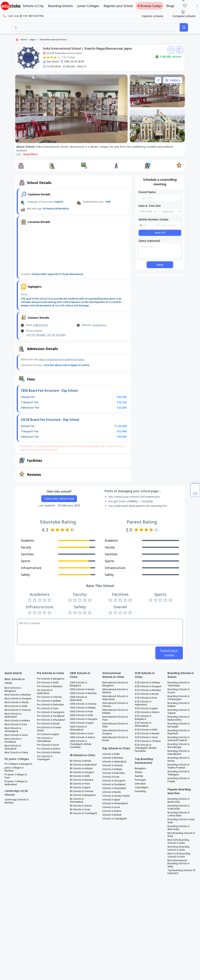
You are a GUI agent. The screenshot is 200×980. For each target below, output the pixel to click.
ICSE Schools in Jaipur (146, 708)
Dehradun (140, 784)
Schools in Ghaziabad (114, 788)
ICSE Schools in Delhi (146, 730)
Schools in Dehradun (114, 773)
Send (160, 265)
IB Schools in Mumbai (82, 780)
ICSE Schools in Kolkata (147, 683)
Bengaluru (140, 768)
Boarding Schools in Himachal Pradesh (179, 739)
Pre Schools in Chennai (49, 697)
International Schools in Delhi (115, 725)
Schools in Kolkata (112, 769)
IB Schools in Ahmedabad (77, 800)
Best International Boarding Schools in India (179, 864)
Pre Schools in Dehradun (50, 705)
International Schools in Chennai (115, 705)
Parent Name (147, 192)
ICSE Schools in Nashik (147, 734)
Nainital (139, 776)
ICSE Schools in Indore (147, 712)
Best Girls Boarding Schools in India (178, 841)
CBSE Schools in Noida (82, 689)
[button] (21, 166)
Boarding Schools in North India (179, 800)
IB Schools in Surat (80, 810)
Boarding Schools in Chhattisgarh (179, 698)
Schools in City (33, 6)
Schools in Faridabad (114, 784)
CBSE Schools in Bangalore (78, 684)
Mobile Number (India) (153, 219)
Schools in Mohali (112, 815)
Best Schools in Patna (16, 753)
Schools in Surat (111, 807)
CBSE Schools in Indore (82, 737)
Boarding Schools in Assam (179, 691)
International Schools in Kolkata (115, 711)
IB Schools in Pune (80, 784)
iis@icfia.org (40, 325)
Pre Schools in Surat (48, 745)
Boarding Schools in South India (179, 807)
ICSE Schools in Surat (146, 737)
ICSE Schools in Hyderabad (143, 703)
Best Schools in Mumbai (18, 695)
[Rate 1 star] (44, 57)
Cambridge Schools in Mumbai (17, 801)
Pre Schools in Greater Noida (49, 729)
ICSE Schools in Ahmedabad (143, 724)
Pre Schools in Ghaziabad (51, 720)
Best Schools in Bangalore (13, 689)
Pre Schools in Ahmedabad (45, 740)
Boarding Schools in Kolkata (179, 705)
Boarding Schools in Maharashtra (179, 718)
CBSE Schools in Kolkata (83, 708)
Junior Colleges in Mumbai (14, 769)
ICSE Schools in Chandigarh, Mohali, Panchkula (146, 748)
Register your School (118, 6)
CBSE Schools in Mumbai (83, 693)
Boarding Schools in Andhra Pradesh (179, 766)
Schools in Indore (112, 811)
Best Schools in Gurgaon (18, 699)
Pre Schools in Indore (49, 749)
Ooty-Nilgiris (142, 787)
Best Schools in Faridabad (13, 740)
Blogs (170, 6)
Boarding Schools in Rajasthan (179, 732)
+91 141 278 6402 (36, 335)
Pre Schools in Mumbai (50, 686)
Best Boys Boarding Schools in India (178, 848)
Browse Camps (150, 6)
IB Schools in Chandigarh (83, 813)
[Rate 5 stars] (59, 57)
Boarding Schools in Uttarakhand (179, 753)
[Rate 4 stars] (55, 57)
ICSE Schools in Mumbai (148, 690)
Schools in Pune (111, 777)
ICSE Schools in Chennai (148, 741)
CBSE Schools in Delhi (81, 715)
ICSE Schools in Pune (146, 698)
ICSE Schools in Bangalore (143, 718)
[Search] (184, 27)
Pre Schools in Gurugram (51, 712)
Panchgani (140, 780)
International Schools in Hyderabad (115, 698)
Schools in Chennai (113, 765)
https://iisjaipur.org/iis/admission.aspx (62, 359)
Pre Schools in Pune (48, 708)
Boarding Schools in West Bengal (179, 746)
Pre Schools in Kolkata (49, 701)
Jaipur (33, 39)
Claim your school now (59, 499)
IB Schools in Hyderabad (83, 765)
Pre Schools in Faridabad (51, 716)
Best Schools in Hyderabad (13, 715)
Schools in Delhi (111, 754)
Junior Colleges (88, 6)
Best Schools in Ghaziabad (13, 747)
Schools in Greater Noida (116, 796)
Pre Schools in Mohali (49, 753)
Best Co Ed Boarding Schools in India (179, 855)
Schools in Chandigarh (115, 819)
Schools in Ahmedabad (115, 803)
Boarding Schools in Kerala (179, 759)
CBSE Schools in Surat (82, 734)
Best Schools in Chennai (18, 710)
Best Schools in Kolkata (17, 721)
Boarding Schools (60, 6)
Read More (30, 154)
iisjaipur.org (99, 325)
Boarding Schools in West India (179, 828)
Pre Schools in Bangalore (51, 679)
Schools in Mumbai (113, 758)
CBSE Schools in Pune (81, 711)
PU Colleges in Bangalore (18, 764)
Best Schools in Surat (16, 735)
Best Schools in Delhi (16, 706)
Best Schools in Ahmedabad (13, 730)
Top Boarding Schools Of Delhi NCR (181, 872)
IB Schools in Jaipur (80, 787)
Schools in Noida (112, 792)
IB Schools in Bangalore (83, 795)
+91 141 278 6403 (56, 335)
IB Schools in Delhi (80, 776)
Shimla (138, 772)
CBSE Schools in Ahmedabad (78, 728)
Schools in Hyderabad (114, 762)
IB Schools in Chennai (81, 791)
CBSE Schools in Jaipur (82, 723)
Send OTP (160, 233)
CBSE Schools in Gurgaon (84, 719)
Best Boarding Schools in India (181, 835)
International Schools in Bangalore (115, 684)
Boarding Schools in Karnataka (179, 725)
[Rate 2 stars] (48, 57)
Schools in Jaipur (111, 800)
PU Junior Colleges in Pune (16, 776)
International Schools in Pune (115, 718)
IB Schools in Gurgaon (82, 772)
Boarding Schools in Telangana (179, 773)
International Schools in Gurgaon (115, 732)
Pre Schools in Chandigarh (45, 758)
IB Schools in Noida (80, 761)
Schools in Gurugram (114, 781)
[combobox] (96, 27)
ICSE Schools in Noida (147, 694)
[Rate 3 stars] (52, 57)
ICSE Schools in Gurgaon (148, 686)
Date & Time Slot (150, 206)
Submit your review (169, 653)
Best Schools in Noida (17, 702)
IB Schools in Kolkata (81, 768)
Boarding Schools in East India (181, 821)
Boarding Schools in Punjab (179, 780)
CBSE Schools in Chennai (83, 704)
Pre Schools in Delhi (48, 683)
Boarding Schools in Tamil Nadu (179, 684)
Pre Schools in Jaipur (48, 734)
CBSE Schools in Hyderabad (78, 699)
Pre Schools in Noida (48, 724)
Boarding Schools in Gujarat (179, 711)
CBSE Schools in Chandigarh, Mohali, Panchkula (81, 744)
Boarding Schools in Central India (179, 814)
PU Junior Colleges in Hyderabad (16, 783)
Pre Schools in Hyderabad (45, 692)
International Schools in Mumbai (115, 691)
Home (24, 39)
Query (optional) (149, 241)
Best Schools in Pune (16, 724)
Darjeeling (140, 791)
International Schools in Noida (115, 739)
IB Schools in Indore (81, 806)
